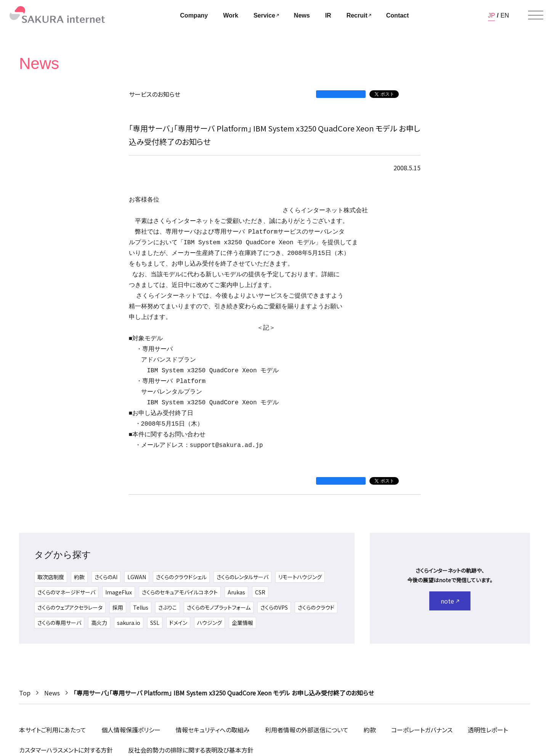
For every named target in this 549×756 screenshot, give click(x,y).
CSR (260, 592)
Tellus (141, 607)
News (52, 693)
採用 (118, 607)
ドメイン (178, 623)
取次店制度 (51, 577)
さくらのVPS (274, 607)
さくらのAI (106, 577)
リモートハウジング (300, 577)
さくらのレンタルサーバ (242, 577)
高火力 (99, 623)
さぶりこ (168, 607)
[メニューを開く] (536, 15)
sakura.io (129, 623)
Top (25, 693)
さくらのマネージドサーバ (66, 592)
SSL (155, 623)
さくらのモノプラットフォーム (219, 607)
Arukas (236, 592)
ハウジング (209, 623)
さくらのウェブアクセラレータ (70, 607)
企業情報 (242, 623)
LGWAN (137, 577)
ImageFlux (119, 592)
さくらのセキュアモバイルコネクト (180, 592)
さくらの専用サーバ (59, 623)
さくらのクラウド (316, 607)
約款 (79, 577)
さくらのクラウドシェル (181, 577)
